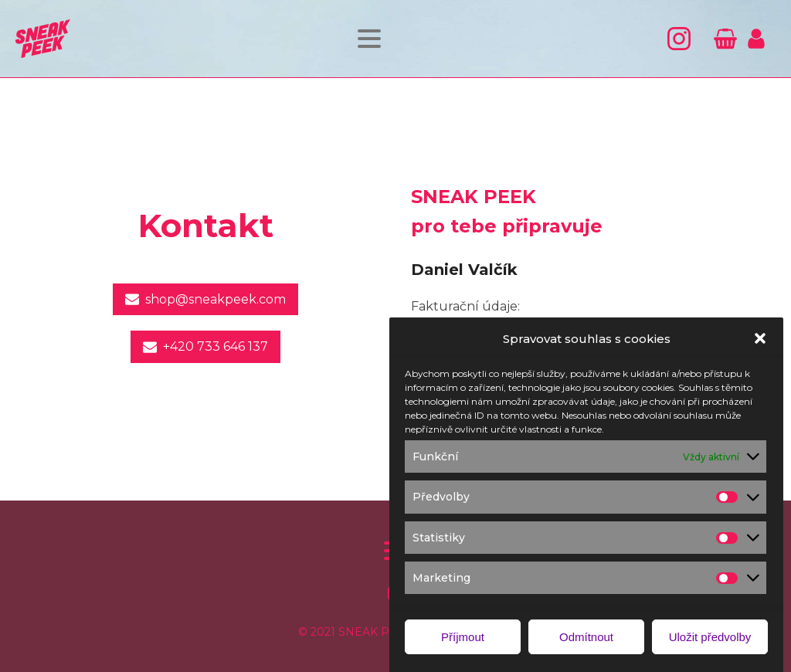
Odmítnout (586, 645)
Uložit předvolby (710, 645)
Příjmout (463, 645)
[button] (760, 347)
